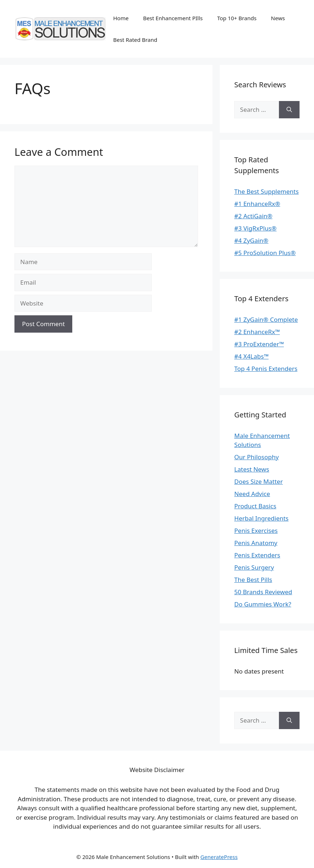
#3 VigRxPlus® (255, 228)
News (278, 18)
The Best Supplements (266, 191)
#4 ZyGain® (251, 240)
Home (121, 18)
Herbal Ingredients (261, 518)
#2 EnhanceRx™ (257, 332)
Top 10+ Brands (237, 18)
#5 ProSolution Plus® (265, 253)
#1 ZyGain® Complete (266, 319)
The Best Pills (253, 580)
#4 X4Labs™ (251, 356)
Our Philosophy (256, 457)
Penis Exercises (256, 531)
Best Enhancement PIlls (173, 18)
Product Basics (255, 506)
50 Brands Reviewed (263, 592)
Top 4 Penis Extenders (266, 369)
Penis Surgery (254, 567)
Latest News (252, 469)
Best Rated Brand (135, 40)
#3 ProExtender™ (259, 344)
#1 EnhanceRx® (257, 204)
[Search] (289, 110)
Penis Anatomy (256, 543)
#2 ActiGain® (253, 216)
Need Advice (252, 494)
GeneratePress (219, 857)
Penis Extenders (257, 555)
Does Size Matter (258, 481)
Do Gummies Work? (263, 604)
